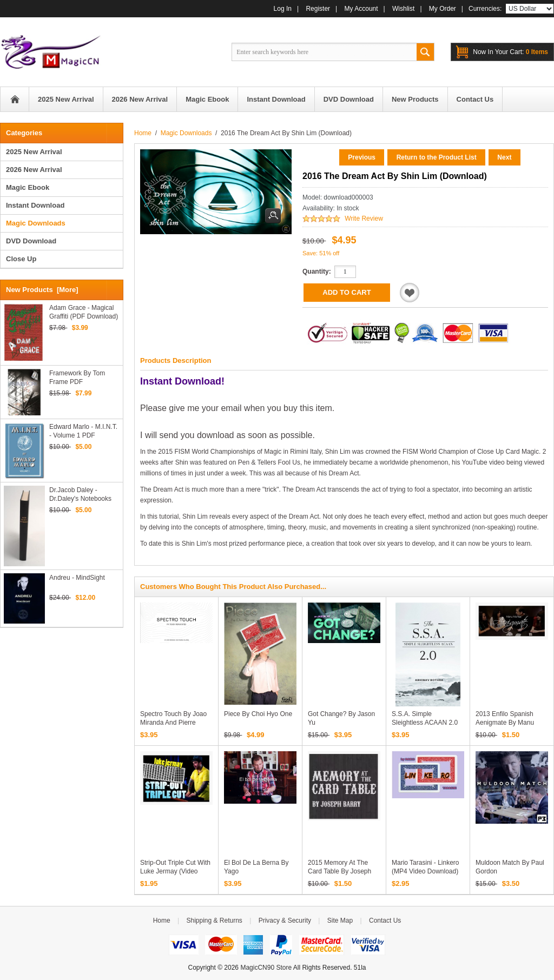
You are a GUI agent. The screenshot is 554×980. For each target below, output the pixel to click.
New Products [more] (42, 290)
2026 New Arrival (34, 170)
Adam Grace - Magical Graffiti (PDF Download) (84, 312)
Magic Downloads (186, 133)
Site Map (340, 921)
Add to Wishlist (410, 293)
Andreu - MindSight (77, 578)
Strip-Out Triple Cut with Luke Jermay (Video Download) (175, 871)
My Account (361, 9)
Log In (283, 9)
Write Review (364, 218)
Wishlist (403, 9)
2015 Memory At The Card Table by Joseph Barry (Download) (339, 871)
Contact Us (385, 921)
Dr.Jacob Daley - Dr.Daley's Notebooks (80, 494)
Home (15, 99)
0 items (510, 52)
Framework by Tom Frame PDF (77, 378)
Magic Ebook (28, 187)
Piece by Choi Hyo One (258, 714)
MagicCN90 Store (266, 968)
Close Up (21, 259)
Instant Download (35, 205)
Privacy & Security (285, 921)
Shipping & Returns (214, 921)
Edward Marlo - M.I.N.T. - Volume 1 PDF (83, 431)
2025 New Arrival (34, 152)
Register (318, 9)
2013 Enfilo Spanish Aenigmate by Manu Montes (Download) (505, 723)
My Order (443, 9)
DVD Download (31, 241)
